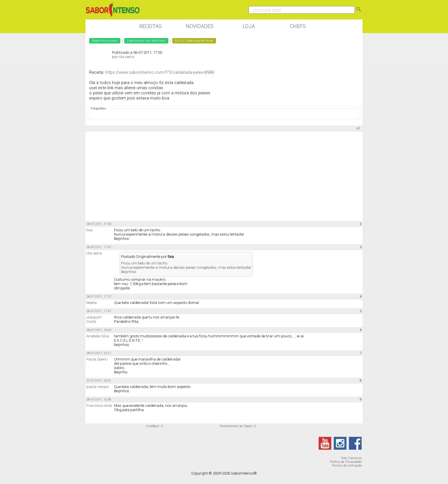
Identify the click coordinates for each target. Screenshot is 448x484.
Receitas (150, 26)
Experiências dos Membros (146, 41)
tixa (89, 230)
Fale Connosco (351, 458)
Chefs (298, 26)
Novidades (200, 26)
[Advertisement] (224, 176)
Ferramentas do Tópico (236, 426)
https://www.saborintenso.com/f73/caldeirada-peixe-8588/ (160, 72)
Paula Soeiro (97, 359)
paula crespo (97, 387)
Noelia (91, 303)
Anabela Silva (98, 336)
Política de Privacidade (346, 462)
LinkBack (152, 426)
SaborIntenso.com (105, 41)
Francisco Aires (99, 406)
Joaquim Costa (94, 319)
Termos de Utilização (347, 466)
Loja (249, 26)
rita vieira (126, 57)
